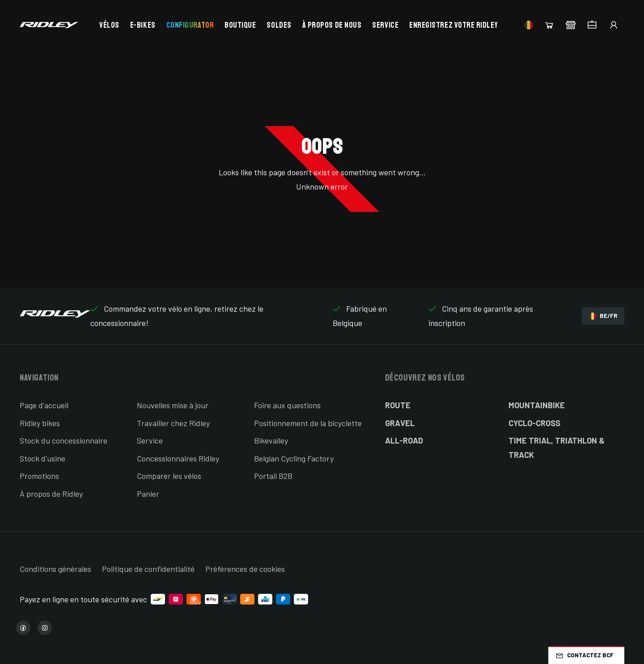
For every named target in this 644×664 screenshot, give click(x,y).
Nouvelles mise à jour (173, 405)
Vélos (109, 25)
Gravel (400, 423)
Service (385, 25)
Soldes (279, 25)
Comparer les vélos (169, 476)
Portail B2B (273, 476)
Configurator (190, 25)
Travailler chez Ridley (173, 423)
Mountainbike (537, 405)
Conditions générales (55, 569)
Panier (148, 494)
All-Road (404, 440)
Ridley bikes (40, 423)
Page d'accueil (44, 405)
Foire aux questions (287, 405)
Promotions (39, 476)
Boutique (240, 25)
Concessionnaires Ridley (178, 458)
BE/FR (603, 316)
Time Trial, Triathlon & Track (557, 448)
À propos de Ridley (51, 494)
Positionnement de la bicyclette (308, 423)
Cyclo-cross (534, 423)
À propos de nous (332, 25)
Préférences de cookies (245, 569)
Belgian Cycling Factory (294, 458)
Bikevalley (271, 440)
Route (398, 405)
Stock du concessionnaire (64, 440)
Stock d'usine (42, 458)
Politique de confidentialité (148, 569)
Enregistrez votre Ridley (453, 25)
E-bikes (143, 25)
